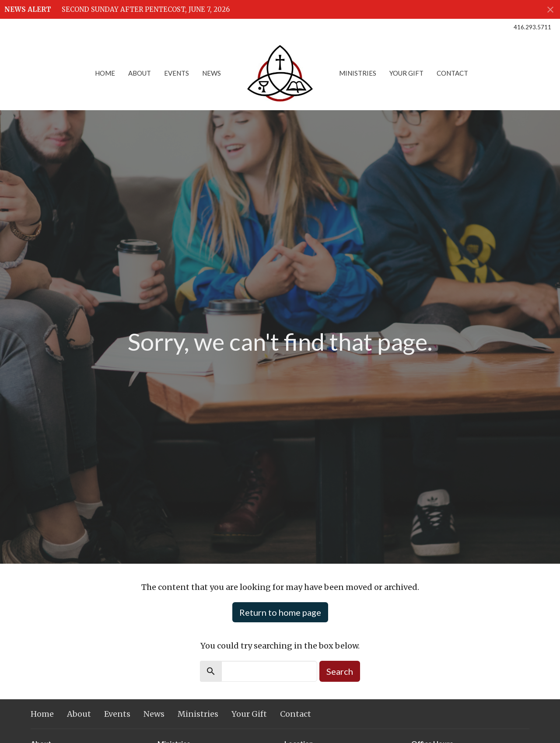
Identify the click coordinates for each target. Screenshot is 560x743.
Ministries (358, 73)
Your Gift (406, 73)
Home (105, 73)
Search (340, 671)
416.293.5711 (532, 27)
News (212, 73)
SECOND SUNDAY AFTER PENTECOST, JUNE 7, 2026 (146, 9)
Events (177, 73)
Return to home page (280, 612)
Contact (452, 73)
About (140, 73)
